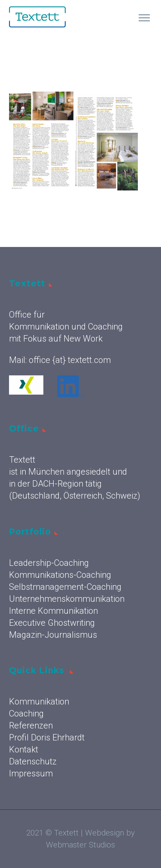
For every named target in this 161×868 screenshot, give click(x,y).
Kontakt (24, 749)
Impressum (31, 773)
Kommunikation (39, 702)
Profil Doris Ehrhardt (47, 737)
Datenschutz (33, 761)
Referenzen (31, 725)
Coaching (26, 713)
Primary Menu (144, 18)
